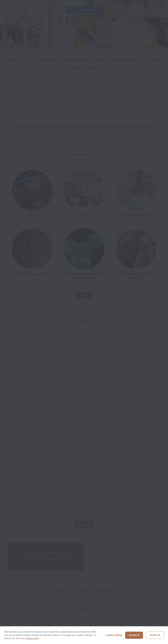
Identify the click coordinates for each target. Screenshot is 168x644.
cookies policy (32, 638)
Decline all (155, 635)
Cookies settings (114, 635)
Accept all (134, 635)
